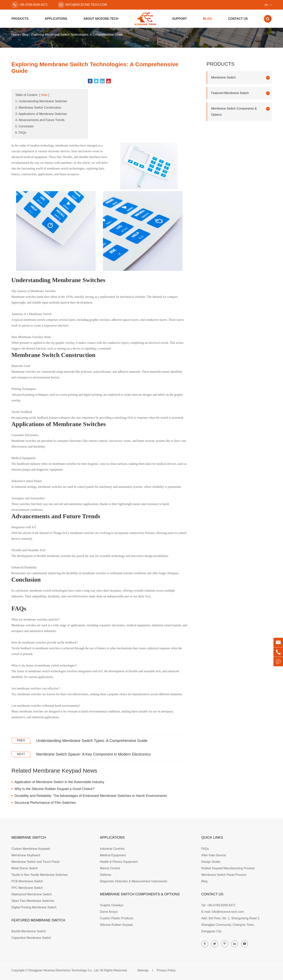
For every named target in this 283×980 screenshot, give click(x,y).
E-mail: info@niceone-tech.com (223, 912)
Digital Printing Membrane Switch (34, 907)
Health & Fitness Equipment (119, 862)
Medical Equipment (113, 855)
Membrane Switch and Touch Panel (35, 862)
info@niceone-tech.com (82, 5)
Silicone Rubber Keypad (116, 925)
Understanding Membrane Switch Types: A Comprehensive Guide (92, 741)
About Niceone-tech (101, 19)
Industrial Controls (112, 849)
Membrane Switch (241, 78)
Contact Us (238, 19)
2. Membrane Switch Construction (38, 108)
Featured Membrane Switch (241, 93)
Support (179, 19)
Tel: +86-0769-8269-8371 (218, 905)
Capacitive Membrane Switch (31, 938)
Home (16, 35)
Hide (44, 95)
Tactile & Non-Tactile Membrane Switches (40, 875)
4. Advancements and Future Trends (40, 120)
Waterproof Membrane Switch (32, 894)
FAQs (205, 849)
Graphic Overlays (112, 905)
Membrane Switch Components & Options (241, 112)
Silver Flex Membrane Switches (33, 901)
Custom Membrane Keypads (31, 849)
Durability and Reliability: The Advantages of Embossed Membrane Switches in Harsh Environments (91, 796)
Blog (207, 19)
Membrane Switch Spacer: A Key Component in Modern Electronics (94, 754)
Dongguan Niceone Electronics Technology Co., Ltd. (64, 970)
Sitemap (143, 970)
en (266, 5)
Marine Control (110, 868)
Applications (56, 19)
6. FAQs (21, 133)
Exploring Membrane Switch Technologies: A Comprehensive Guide (77, 35)
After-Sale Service (214, 855)
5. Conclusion (25, 126)
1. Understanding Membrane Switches (41, 101)
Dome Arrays (109, 912)
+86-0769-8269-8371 (30, 5)
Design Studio (211, 862)
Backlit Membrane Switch (29, 931)
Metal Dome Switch (25, 868)
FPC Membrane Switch (27, 888)
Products (20, 19)
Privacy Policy (166, 970)
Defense (106, 875)
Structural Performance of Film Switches (45, 803)
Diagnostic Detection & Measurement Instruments (134, 881)
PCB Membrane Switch (27, 881)
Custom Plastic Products (117, 918)
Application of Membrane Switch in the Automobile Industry (59, 782)
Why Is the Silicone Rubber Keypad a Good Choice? (55, 789)
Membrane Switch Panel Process (224, 875)
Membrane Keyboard (26, 855)
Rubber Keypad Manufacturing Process (228, 868)
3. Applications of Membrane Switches (41, 114)
